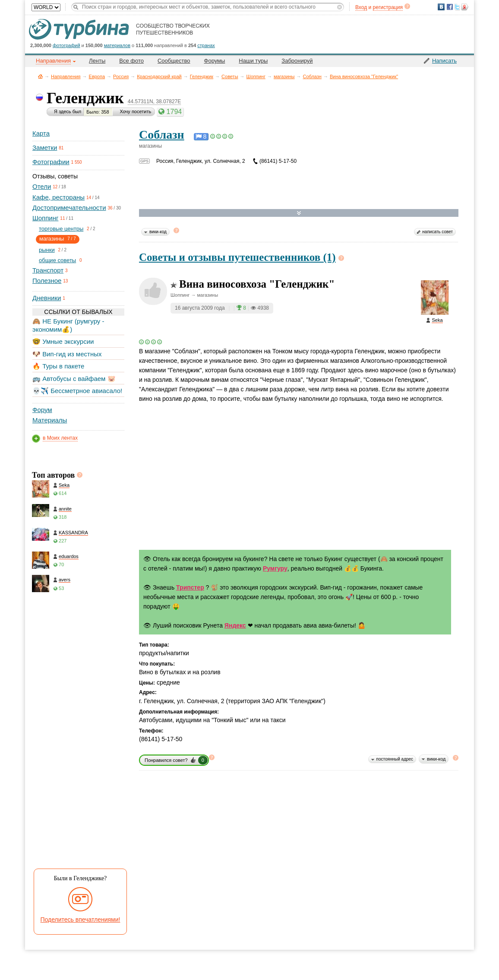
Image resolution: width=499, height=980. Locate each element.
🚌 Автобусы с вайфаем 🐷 (74, 379)
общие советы (57, 260)
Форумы (215, 61)
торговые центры (61, 229)
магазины (284, 76)
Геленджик (202, 76)
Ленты (97, 61)
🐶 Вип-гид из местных (67, 354)
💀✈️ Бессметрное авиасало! (77, 391)
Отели (42, 186)
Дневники (47, 298)
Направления (66, 76)
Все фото (131, 61)
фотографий (66, 45)
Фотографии (51, 162)
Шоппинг (256, 76)
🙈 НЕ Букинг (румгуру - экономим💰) (68, 325)
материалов (117, 45)
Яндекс (235, 625)
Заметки (45, 147)
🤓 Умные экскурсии (63, 341)
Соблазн (312, 76)
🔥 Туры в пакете (58, 366)
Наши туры (253, 61)
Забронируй (297, 61)
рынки (47, 250)
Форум (42, 410)
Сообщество (174, 61)
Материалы (50, 420)
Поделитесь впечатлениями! (81, 920)
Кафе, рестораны (58, 197)
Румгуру (275, 568)
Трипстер (190, 587)
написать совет (437, 232)
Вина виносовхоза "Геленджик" (364, 76)
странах (206, 45)
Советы (230, 76)
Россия (121, 76)
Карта (41, 133)
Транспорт (48, 270)
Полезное (47, 281)
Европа (97, 76)
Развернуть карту (299, 213)
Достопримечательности (69, 208)
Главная (40, 76)
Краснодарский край (159, 76)
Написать (444, 61)
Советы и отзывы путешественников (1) (237, 257)
